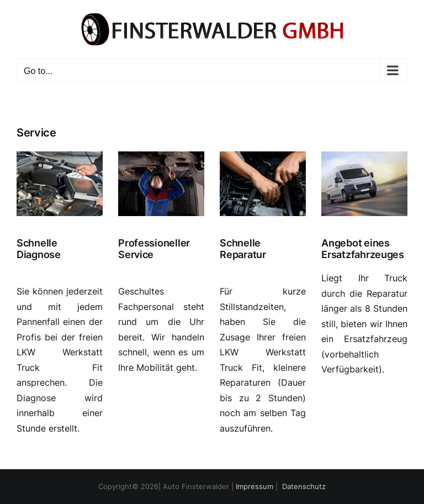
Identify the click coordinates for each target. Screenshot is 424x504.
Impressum (255, 486)
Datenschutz (304, 486)
